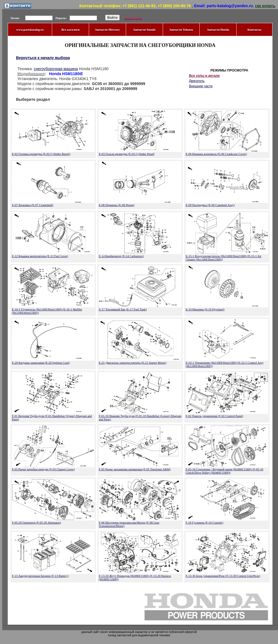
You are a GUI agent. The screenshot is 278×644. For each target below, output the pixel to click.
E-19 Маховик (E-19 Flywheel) (205, 309)
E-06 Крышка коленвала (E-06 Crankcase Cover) (216, 154)
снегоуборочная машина (56, 69)
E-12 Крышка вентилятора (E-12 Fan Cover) (40, 256)
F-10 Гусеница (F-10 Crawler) (204, 522)
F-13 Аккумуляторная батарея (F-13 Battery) (40, 576)
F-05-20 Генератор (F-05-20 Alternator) (36, 522)
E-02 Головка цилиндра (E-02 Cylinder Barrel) (41, 154)
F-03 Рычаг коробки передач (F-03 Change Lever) (43, 469)
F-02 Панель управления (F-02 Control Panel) (214, 416)
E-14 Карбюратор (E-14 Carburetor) (121, 256)
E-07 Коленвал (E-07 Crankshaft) (33, 205)
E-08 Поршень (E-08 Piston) (117, 205)
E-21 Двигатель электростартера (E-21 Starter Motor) (133, 363)
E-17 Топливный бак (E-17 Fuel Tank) (123, 309)
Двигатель (197, 81)
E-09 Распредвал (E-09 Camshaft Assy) (210, 205)
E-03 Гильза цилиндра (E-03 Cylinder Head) (127, 154)
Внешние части (201, 86)
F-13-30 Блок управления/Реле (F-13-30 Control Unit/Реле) (223, 576)
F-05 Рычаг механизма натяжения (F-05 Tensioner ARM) (135, 469)
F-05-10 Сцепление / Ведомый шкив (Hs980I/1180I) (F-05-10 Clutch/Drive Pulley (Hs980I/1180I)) (224, 471)
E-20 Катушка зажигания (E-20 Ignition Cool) (41, 363)
